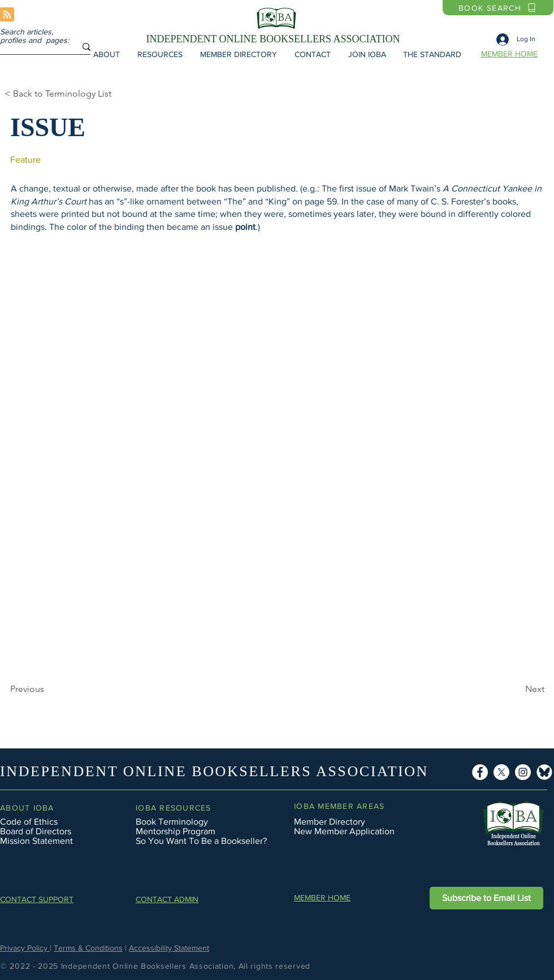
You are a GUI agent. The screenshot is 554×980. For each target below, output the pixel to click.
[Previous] (47, 689)
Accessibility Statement (169, 948)
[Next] (485, 689)
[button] (106, 54)
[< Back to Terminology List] (67, 94)
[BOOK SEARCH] (498, 8)
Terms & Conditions (88, 948)
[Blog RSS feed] (7, 15)
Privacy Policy (25, 948)
